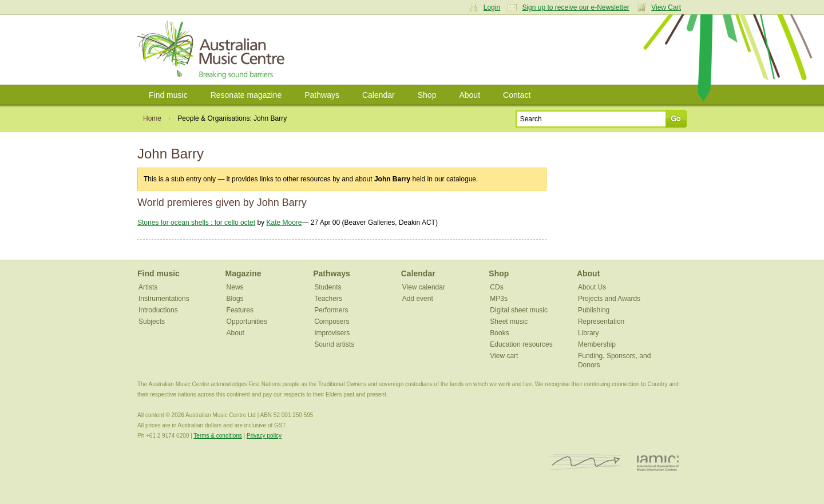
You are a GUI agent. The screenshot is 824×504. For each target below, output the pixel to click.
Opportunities (247, 322)
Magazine (243, 273)
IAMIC (658, 463)
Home (152, 118)
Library (589, 333)
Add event (418, 299)
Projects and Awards (609, 299)
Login (492, 7)
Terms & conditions (217, 436)
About (470, 95)
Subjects (152, 322)
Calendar (379, 95)
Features (240, 310)
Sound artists (334, 344)
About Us (592, 287)
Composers (332, 322)
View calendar (424, 287)
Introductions (158, 310)
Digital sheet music (519, 310)
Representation (601, 322)
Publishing (594, 310)
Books (499, 333)
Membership (597, 344)
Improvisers (332, 333)
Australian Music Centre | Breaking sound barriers (213, 50)
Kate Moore (284, 223)
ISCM (586, 463)
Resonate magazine (246, 95)
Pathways (322, 95)
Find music (168, 95)
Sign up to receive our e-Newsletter (575, 7)
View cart (504, 356)
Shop (427, 95)
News (235, 287)
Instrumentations (164, 299)
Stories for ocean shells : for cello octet (196, 223)
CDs (496, 287)
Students (328, 287)
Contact (517, 95)
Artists (148, 287)
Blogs (235, 299)
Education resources (521, 344)
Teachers (328, 299)
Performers (331, 310)
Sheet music (509, 322)
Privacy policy (264, 436)
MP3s (499, 299)
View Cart (666, 7)
